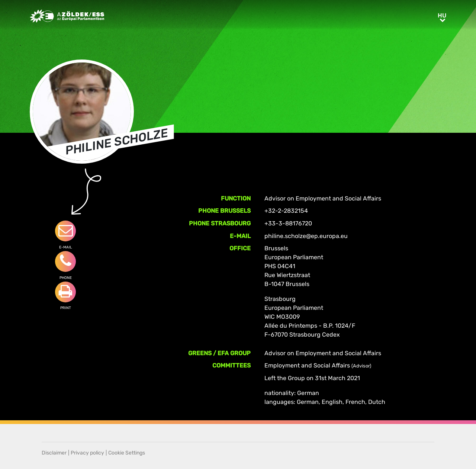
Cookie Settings (127, 453)
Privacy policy (87, 453)
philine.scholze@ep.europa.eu (306, 236)
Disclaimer (54, 453)
